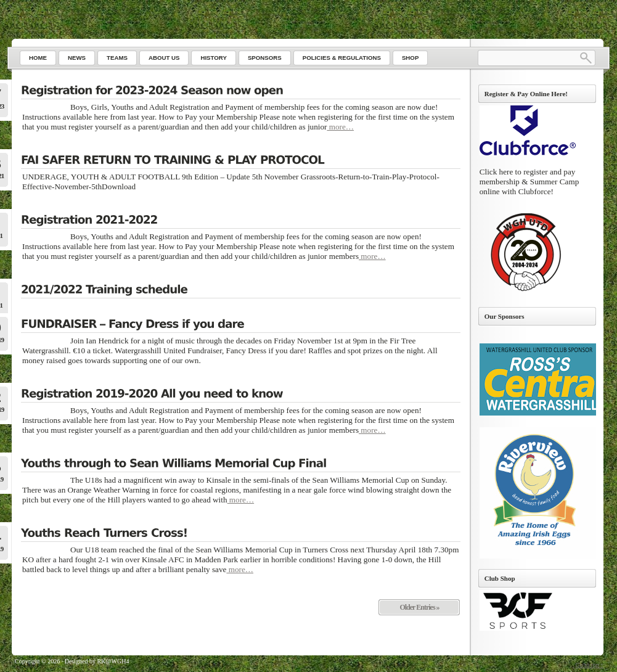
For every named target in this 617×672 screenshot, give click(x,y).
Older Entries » (419, 607)
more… (340, 127)
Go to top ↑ (590, 665)
